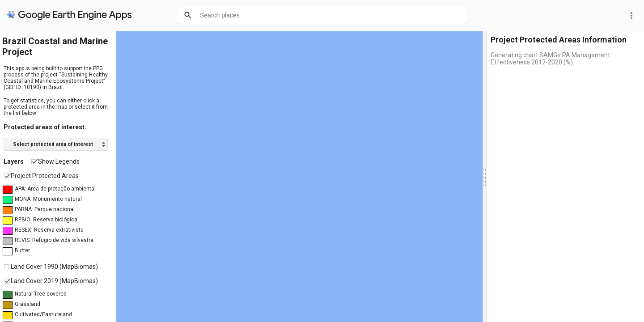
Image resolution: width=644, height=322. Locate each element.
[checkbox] (34, 162)
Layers (14, 161)
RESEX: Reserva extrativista (49, 230)
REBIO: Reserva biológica (46, 220)
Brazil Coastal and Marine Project (55, 47)
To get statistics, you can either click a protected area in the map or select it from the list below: (56, 107)
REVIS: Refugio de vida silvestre (54, 240)
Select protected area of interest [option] (53, 144)
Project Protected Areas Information (559, 40)
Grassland (28, 304)
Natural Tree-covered (41, 294)
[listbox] (56, 144)
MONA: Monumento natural (48, 199)
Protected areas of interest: (45, 127)
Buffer (22, 250)
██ (8, 190)
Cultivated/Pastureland (43, 314)
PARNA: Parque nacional (45, 209)
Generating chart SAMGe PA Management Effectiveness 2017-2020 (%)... (550, 59)
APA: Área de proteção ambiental (55, 189)
